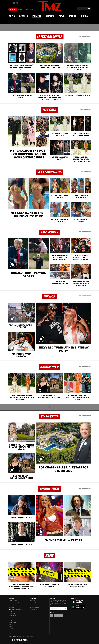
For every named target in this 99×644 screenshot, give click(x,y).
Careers (31, 605)
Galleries (11, 624)
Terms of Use (12, 605)
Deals (84, 16)
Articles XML (12, 614)
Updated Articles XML (14, 618)
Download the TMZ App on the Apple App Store (78, 602)
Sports (24, 16)
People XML (12, 629)
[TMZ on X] (12, 3)
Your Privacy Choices (16, 609)
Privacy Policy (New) (14, 603)
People (10, 627)
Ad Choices (12, 607)
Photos (37, 16)
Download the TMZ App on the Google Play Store (78, 607)
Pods (62, 16)
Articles (11, 611)
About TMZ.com (13, 601)
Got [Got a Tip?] (13, 10)
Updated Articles (13, 616)
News (12, 16)
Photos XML (12, 631)
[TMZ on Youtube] (14, 3)
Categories (11, 620)
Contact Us (32, 601)
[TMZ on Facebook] (9, 3)
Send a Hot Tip (33, 603)
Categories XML (13, 622)
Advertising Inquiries (35, 607)
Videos (50, 16)
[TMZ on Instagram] (17, 3)
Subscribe (66, 608)
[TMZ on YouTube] (59, 616)
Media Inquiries (33, 609)
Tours (73, 16)
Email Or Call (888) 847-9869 (26, 10)
